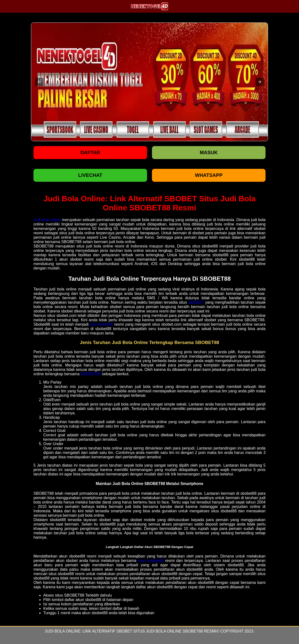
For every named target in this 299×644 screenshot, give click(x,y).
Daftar (90, 152)
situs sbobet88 (151, 561)
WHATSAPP (209, 175)
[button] (39, 82)
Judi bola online (47, 220)
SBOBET (196, 302)
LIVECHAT (90, 175)
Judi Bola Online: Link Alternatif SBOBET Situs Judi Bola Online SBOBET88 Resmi (130, 631)
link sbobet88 (101, 324)
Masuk (209, 152)
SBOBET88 (91, 374)
